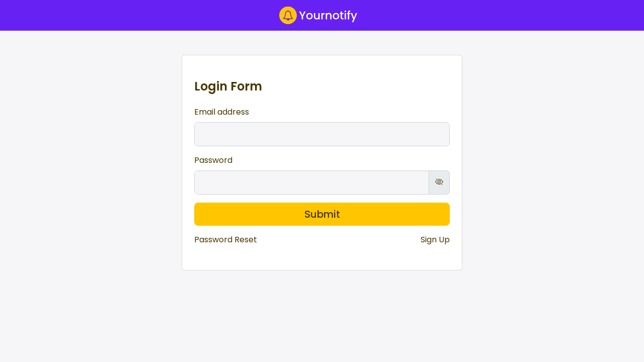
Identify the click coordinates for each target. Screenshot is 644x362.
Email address (222, 112)
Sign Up (435, 240)
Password (213, 160)
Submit (322, 214)
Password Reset (226, 240)
